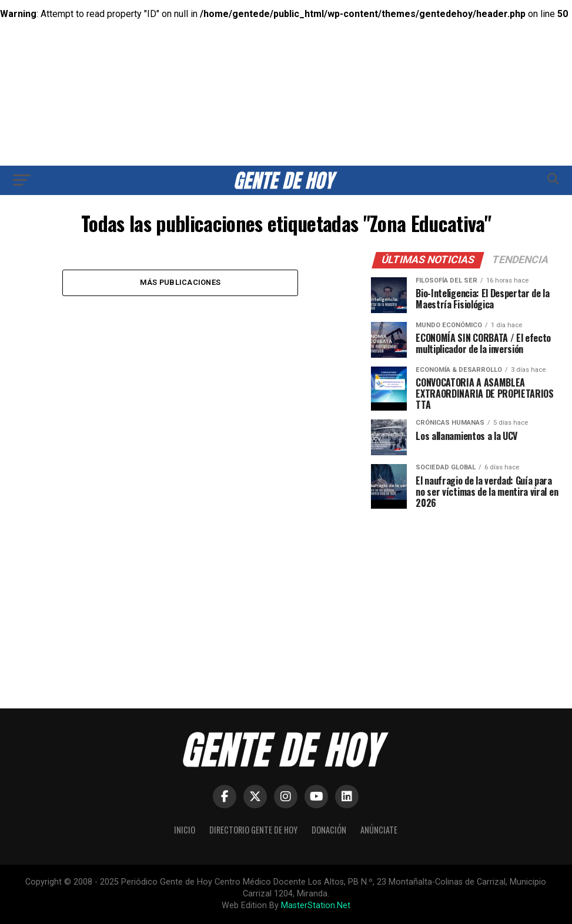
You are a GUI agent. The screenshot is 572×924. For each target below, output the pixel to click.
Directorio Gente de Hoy (253, 830)
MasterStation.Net (316, 905)
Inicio (185, 830)
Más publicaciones (180, 282)
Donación (329, 830)
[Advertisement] (286, 73)
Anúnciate (379, 830)
